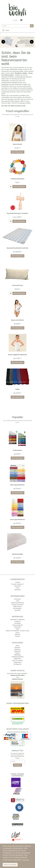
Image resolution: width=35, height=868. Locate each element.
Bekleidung (17, 655)
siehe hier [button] (26, 860)
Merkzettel (17, 590)
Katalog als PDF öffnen (17, 675)
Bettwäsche (17, 651)
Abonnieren (18, 765)
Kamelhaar (18, 623)
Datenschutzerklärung (17, 603)
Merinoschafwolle (17, 625)
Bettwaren (17, 649)
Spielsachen (17, 659)
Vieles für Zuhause (17, 660)
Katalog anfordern (17, 679)
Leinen (17, 633)
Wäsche (17, 653)
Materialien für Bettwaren (18, 620)
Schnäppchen (18, 664)
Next (32, 42)
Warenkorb (18, 586)
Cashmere (17, 621)
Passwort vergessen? (18, 584)
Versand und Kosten (17, 605)
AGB (18, 601)
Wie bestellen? (18, 608)
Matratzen (17, 647)
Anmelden (15, 20)
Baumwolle (17, 627)
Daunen (17, 636)
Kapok (18, 629)
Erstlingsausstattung (17, 657)
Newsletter (17, 610)
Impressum (17, 599)
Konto (17, 588)
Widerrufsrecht (17, 606)
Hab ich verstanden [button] (10, 865)
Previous (3, 42)
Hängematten (17, 662)
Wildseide (17, 634)
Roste (17, 646)
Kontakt (17, 582)
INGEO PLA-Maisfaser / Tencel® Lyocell (18, 631)
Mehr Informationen (17, 152)
